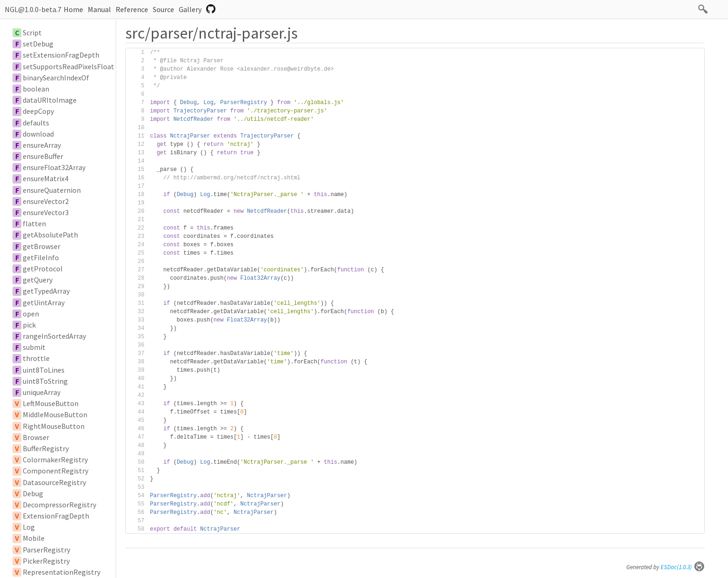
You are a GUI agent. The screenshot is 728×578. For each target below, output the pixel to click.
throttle (36, 358)
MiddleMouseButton (55, 414)
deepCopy (38, 111)
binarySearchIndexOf (56, 78)
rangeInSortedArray (54, 336)
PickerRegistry (46, 561)
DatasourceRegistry (54, 482)
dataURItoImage (50, 100)
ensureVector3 (46, 212)
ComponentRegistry (55, 471)
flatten (34, 223)
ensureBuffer (43, 156)
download (38, 134)
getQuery (38, 280)
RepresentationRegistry (62, 572)
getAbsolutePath (50, 235)
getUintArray (44, 302)
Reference (132, 9)
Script (32, 33)
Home (73, 9)
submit (34, 347)
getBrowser (42, 246)
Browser (36, 437)
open (31, 314)
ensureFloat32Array (54, 167)
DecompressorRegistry (59, 505)
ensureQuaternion (52, 190)
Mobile (34, 538)
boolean (36, 89)
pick (29, 325)
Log (29, 527)
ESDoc (683, 567)
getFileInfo (41, 257)
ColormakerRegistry (55, 460)
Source (163, 9)
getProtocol (43, 269)
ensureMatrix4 (45, 178)
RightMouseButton (54, 426)
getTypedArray (46, 291)
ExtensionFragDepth (56, 516)
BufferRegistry (46, 448)
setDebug (38, 44)
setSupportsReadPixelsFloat (68, 66)
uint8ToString (45, 381)
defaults (36, 123)
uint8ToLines (44, 370)
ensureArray (42, 145)
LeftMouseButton (51, 403)
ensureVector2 (46, 201)
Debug (33, 493)
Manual (99, 9)
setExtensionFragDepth (61, 55)
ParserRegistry (46, 550)
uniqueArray (42, 392)
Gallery (190, 9)
